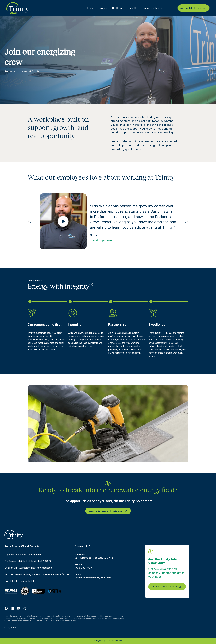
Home (90, 8)
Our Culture (118, 8)
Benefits (133, 8)
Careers (103, 8)
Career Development (153, 8)
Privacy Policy (10, 628)
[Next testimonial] (186, 223)
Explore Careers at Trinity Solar (108, 511)
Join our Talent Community (193, 8)
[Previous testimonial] (30, 223)
